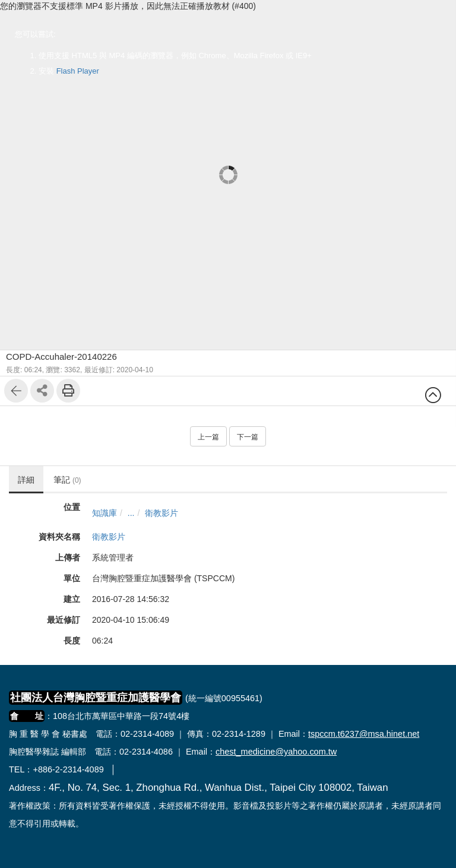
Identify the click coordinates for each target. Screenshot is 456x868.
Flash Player (78, 71)
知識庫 (104, 513)
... (131, 513)
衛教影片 (161, 513)
